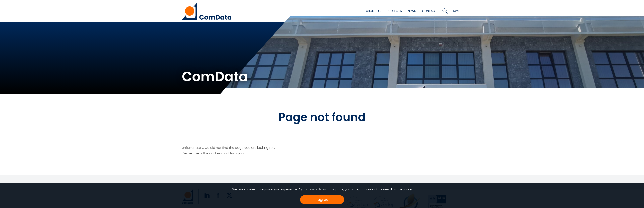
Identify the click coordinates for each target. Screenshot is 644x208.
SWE (456, 11)
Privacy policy (401, 189)
